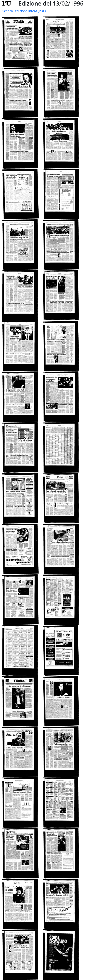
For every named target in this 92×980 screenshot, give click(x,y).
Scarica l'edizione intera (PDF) (24, 11)
